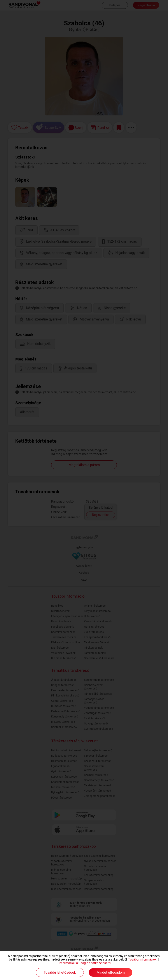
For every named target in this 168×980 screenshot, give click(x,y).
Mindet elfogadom (111, 972)
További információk (142, 959)
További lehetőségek (60, 972)
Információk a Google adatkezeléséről (85, 963)
